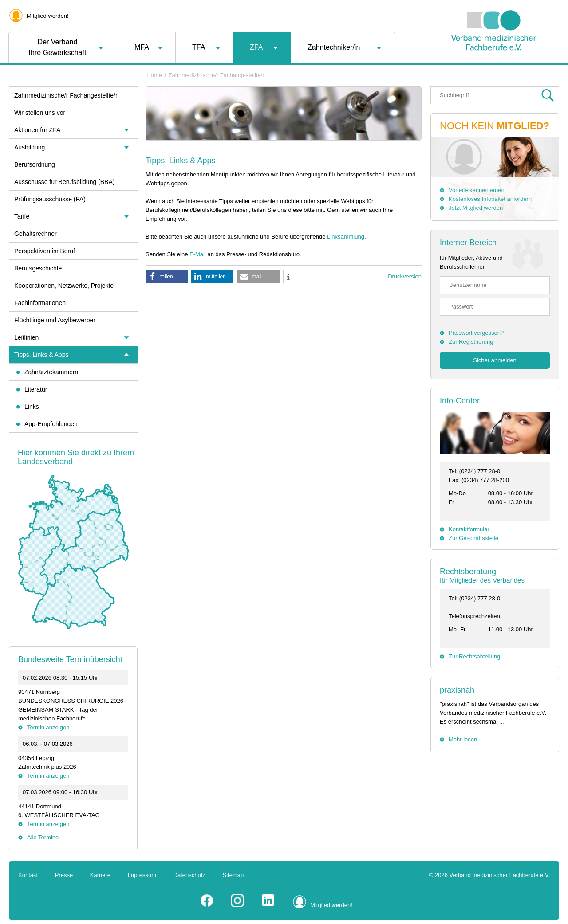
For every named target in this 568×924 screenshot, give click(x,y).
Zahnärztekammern (51, 372)
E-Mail (198, 254)
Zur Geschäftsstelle (473, 538)
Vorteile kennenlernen (477, 190)
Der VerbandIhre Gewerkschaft (58, 47)
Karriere (100, 875)
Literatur (36, 389)
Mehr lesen (463, 739)
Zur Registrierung (471, 342)
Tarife (22, 216)
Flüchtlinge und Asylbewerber (55, 320)
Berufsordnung (35, 164)
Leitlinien (26, 337)
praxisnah (457, 690)
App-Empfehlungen (51, 424)
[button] (167, 277)
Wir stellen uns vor (40, 113)
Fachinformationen (40, 303)
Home (154, 75)
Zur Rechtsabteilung (474, 656)
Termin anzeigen (48, 727)
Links (32, 407)
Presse (64, 875)
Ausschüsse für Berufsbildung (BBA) (64, 182)
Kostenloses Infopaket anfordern (490, 199)
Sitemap (233, 875)
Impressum (142, 875)
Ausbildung (30, 147)
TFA (199, 47)
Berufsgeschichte (38, 268)
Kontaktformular (469, 529)
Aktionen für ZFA (37, 130)
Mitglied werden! (48, 16)
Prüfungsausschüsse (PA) (50, 199)
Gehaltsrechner (35, 234)
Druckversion (405, 276)
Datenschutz (189, 875)
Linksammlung (346, 237)
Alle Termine (43, 837)
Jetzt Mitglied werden (476, 208)
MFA (142, 47)
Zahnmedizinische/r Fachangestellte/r (217, 75)
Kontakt (28, 875)
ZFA (256, 47)
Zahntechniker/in (334, 47)
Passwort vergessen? (476, 333)
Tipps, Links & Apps (41, 355)
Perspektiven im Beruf (45, 251)
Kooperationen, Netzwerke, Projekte (64, 286)
